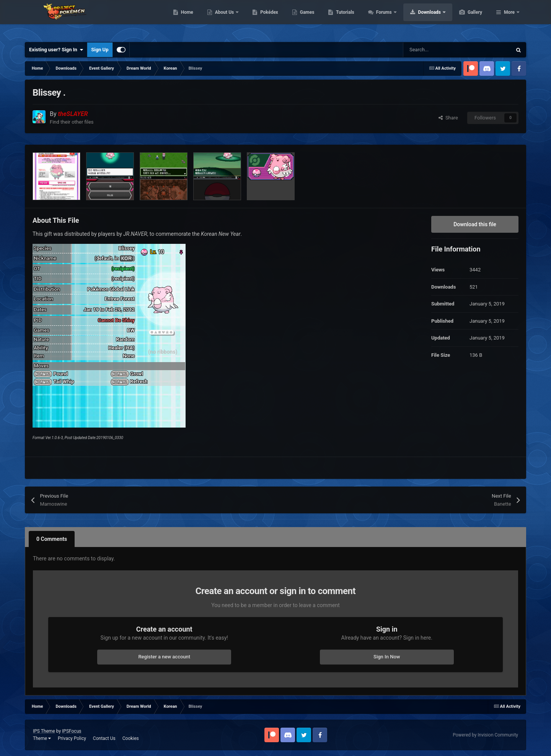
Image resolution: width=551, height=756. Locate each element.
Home (223, 19)
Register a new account (164, 657)
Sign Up (100, 50)
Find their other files (72, 122)
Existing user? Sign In (56, 50)
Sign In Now (387, 657)
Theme (42, 738)
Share (448, 118)
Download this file (475, 224)
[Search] (441, 50)
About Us (261, 19)
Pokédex (305, 19)
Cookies (131, 738)
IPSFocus (72, 731)
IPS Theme (44, 731)
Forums (421, 19)
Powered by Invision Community (485, 735)
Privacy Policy (72, 738)
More (509, 19)
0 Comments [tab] (52, 539)
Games (343, 19)
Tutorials (381, 19)
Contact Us (104, 738)
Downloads (466, 19)
